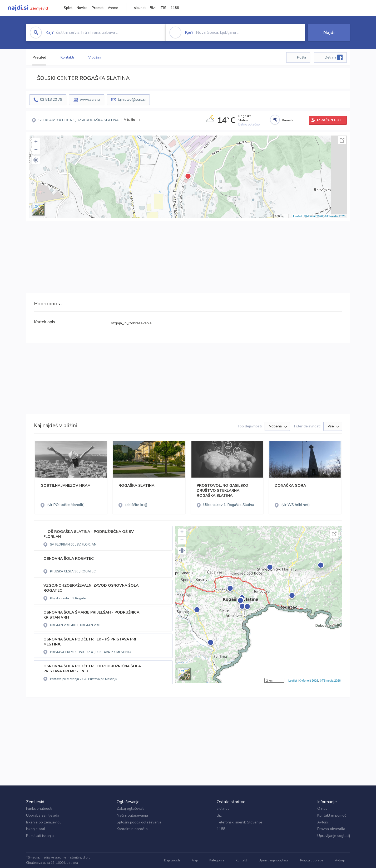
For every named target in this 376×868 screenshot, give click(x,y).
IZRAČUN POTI (330, 120)
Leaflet (297, 216)
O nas (322, 809)
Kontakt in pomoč (332, 815)
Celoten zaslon (342, 140)
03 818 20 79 (51, 100)
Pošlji (301, 57)
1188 (175, 8)
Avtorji (323, 822)
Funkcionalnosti (39, 809)
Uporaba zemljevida (43, 815)
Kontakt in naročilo (132, 829)
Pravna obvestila (331, 829)
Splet (68, 8)
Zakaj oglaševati (130, 809)
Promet (98, 8)
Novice (82, 8)
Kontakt (241, 860)
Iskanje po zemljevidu (44, 822)
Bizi (153, 8)
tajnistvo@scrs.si (132, 100)
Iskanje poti (36, 829)
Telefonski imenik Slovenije (239, 822)
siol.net (140, 8)
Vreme (113, 8)
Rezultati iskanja (40, 836)
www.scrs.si (90, 100)
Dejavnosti (172, 860)
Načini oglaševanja (132, 815)
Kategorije (217, 860)
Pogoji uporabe (312, 860)
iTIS (163, 8)
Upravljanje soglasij (334, 836)
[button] (36, 160)
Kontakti (67, 57)
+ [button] (36, 142)
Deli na (334, 57)
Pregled (39, 57)
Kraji (195, 860)
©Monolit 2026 (313, 216)
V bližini (95, 57)
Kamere (288, 120)
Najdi (329, 32)
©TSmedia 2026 (335, 216)
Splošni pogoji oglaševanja (139, 822)
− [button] (36, 150)
